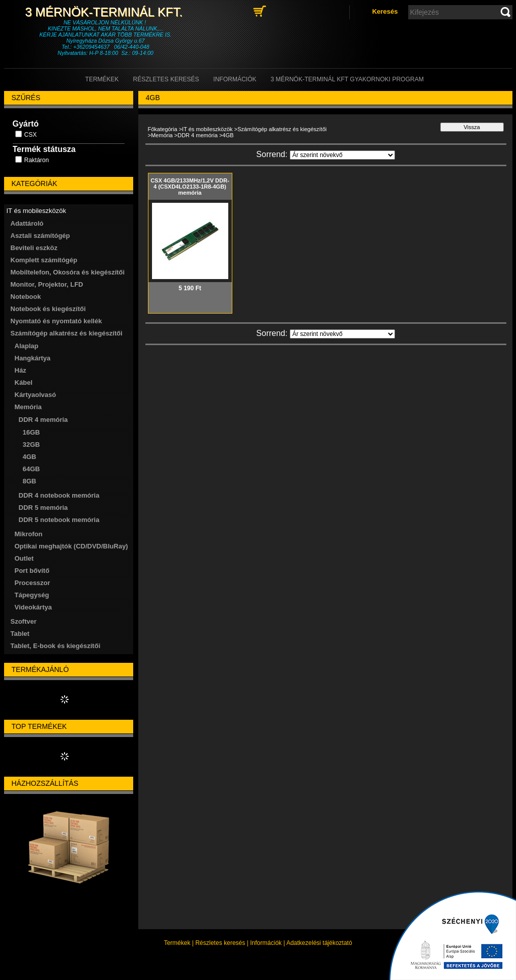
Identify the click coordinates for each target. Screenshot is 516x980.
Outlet (24, 558)
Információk (266, 943)
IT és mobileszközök (207, 129)
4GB (30, 457)
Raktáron (37, 160)
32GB (32, 445)
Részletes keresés (220, 943)
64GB (32, 469)
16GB (32, 432)
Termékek (177, 943)
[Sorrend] (342, 155)
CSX (31, 135)
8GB (30, 481)
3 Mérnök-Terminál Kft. (105, 12)
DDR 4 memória (198, 135)
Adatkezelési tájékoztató (319, 943)
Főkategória (163, 129)
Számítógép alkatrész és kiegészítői (282, 129)
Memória (162, 135)
